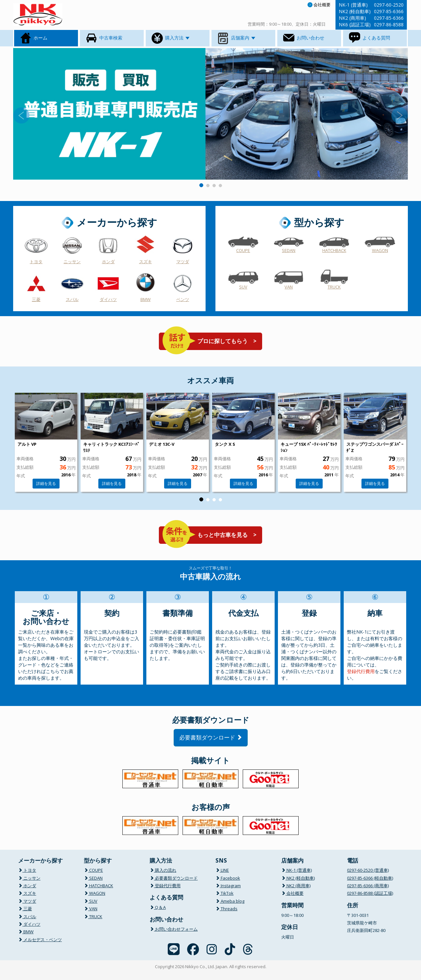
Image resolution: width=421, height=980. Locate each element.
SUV (243, 287)
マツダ (183, 262)
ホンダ (108, 262)
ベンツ (183, 299)
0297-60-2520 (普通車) (368, 870)
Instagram (228, 886)
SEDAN (289, 250)
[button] (43, 114)
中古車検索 (104, 38)
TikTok (224, 893)
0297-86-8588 (389, 25)
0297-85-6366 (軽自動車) (370, 878)
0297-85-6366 (389, 11)
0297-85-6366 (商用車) (368, 886)
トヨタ (36, 262)
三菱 (36, 299)
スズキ (146, 262)
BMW (146, 299)
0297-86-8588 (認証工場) (370, 893)
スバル (72, 299)
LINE (222, 870)
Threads (226, 909)
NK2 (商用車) (296, 886)
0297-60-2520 (389, 5)
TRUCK (334, 287)
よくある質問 (369, 38)
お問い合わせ (303, 38)
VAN (289, 287)
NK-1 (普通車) (297, 870)
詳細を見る (46, 483)
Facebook (228, 878)
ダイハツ (108, 299)
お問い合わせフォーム (174, 929)
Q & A (158, 907)
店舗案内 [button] (236, 38)
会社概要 (319, 5)
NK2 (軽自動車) (298, 878)
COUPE (243, 250)
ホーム (33, 38)
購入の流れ (163, 870)
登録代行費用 (361, 671)
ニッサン (72, 262)
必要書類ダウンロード (211, 737)
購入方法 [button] (170, 38)
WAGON (380, 250)
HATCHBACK (334, 250)
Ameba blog (230, 901)
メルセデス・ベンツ (40, 940)
